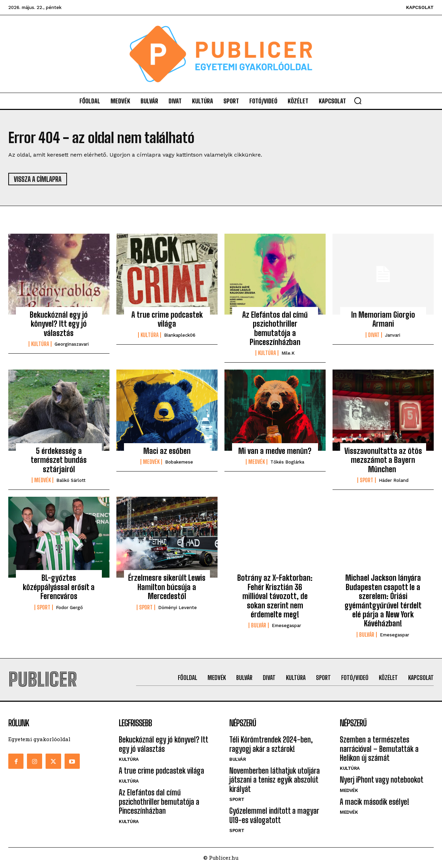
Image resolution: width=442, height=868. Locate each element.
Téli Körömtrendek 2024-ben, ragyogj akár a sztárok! (271, 744)
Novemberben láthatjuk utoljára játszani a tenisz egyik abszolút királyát (275, 780)
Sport (367, 480)
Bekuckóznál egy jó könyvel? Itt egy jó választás (59, 324)
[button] (358, 101)
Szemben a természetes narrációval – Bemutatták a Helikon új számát (379, 749)
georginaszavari (72, 344)
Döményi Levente (177, 608)
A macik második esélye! (374, 802)
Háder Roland (394, 481)
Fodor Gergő (69, 608)
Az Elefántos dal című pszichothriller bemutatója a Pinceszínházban (275, 328)
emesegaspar (286, 626)
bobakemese (179, 462)
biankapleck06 (180, 335)
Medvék (42, 480)
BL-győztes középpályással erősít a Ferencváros (59, 587)
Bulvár (259, 626)
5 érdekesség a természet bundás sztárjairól (59, 460)
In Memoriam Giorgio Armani (383, 319)
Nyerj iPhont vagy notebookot (382, 780)
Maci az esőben (167, 451)
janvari (393, 335)
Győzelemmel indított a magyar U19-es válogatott (274, 816)
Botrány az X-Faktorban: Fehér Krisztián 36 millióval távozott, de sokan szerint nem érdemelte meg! (275, 596)
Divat (374, 335)
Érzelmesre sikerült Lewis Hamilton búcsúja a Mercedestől (167, 587)
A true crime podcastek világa (167, 319)
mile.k (288, 353)
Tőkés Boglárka (287, 462)
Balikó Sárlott (71, 481)
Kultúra (40, 344)
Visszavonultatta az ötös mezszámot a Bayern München (383, 460)
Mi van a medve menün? (275, 451)
